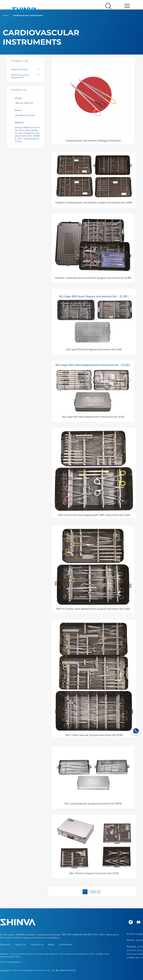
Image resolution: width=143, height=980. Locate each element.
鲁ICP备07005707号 (66, 970)
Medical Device (20, 69)
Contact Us (37, 945)
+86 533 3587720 (24, 103)
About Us (21, 945)
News (51, 945)
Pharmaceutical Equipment (20, 76)
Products (5, 945)
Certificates (66, 945)
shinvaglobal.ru (14, 962)
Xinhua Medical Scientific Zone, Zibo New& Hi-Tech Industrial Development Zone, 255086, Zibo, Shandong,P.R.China (27, 134)
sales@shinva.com (88, 12)
